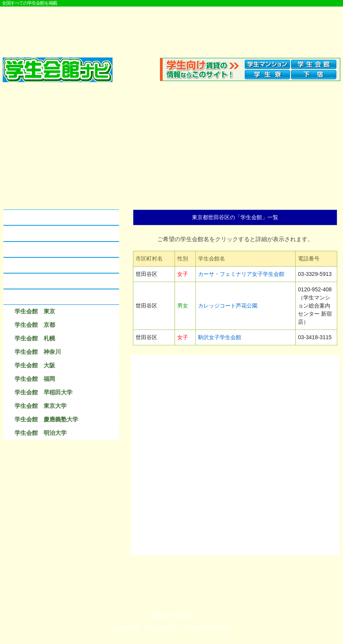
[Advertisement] (171, 28)
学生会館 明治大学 (41, 433)
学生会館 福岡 (35, 379)
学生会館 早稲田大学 (44, 392)
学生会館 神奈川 (38, 352)
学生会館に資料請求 (33, 265)
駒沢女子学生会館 (220, 337)
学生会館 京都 (35, 325)
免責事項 (182, 615)
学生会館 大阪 (35, 365)
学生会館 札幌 (35, 338)
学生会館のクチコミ (33, 249)
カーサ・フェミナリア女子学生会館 (241, 274)
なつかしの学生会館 (33, 281)
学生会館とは (25, 217)
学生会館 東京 (35, 311)
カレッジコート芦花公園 (228, 306)
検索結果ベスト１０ (33, 297)
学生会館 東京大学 (41, 406)
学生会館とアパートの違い (42, 233)
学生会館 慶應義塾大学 (46, 419)
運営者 (158, 615)
